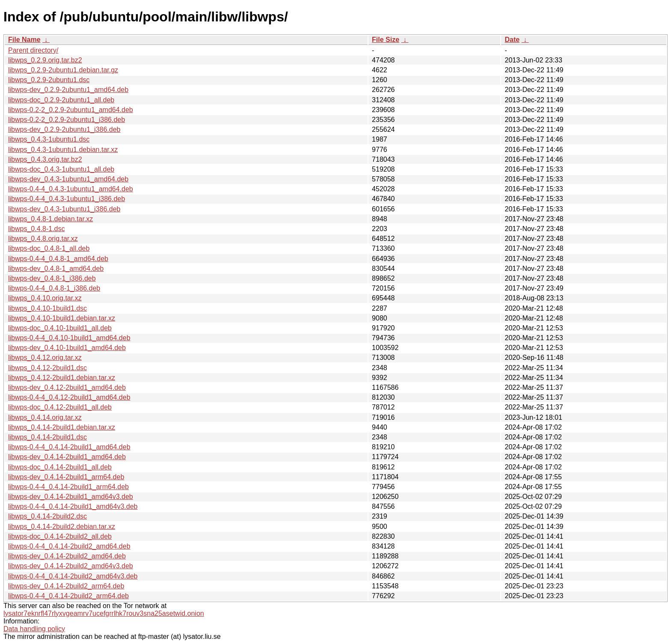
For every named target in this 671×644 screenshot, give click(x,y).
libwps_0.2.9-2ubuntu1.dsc (49, 80)
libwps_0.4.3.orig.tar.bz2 (45, 159)
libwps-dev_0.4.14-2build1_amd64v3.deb (71, 497)
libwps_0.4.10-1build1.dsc (48, 308)
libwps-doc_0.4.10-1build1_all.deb (60, 328)
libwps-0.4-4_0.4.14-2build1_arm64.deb (68, 487)
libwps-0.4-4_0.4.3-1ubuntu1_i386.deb (67, 199)
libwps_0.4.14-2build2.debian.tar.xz (62, 527)
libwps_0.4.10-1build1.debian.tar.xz (62, 318)
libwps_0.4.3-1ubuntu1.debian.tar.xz (63, 150)
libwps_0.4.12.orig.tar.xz (45, 358)
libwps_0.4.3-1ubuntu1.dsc (49, 139)
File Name (24, 40)
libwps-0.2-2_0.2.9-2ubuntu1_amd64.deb (71, 110)
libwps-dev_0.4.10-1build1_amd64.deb (67, 348)
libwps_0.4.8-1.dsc (37, 229)
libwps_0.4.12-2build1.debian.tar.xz (62, 378)
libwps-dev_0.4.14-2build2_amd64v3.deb (71, 566)
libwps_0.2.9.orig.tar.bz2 (45, 60)
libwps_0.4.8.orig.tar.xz (43, 239)
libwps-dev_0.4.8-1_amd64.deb (56, 269)
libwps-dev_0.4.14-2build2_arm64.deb (66, 586)
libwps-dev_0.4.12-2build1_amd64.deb (67, 387)
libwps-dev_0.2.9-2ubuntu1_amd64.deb (68, 90)
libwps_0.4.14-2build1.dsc (48, 437)
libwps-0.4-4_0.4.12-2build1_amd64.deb (69, 397)
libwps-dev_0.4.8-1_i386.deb (52, 278)
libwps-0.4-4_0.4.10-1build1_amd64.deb (69, 338)
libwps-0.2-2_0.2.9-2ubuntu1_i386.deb (67, 120)
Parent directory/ (33, 50)
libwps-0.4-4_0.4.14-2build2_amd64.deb (69, 546)
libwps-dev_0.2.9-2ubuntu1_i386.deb (64, 129)
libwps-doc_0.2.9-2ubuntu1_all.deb (61, 100)
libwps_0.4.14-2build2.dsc (48, 516)
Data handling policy (34, 629)
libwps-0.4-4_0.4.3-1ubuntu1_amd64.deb (71, 189)
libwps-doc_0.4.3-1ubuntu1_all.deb (61, 169)
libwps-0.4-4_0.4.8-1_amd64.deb (58, 259)
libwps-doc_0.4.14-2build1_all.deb (60, 467)
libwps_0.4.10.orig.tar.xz (45, 298)
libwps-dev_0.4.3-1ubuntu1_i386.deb (64, 209)
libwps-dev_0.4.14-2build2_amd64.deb (67, 556)
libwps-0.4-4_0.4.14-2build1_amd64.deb (69, 447)
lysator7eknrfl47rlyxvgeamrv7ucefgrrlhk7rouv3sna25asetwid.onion (104, 613)
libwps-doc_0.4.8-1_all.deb (49, 248)
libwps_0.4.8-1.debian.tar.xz (50, 219)
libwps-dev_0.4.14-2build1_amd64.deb (67, 457)
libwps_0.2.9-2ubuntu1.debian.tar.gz (63, 70)
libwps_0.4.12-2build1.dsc (48, 368)
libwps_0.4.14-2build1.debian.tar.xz (62, 427)
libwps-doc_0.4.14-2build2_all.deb (60, 536)
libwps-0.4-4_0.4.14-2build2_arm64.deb (68, 596)
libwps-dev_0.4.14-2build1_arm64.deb (66, 477)
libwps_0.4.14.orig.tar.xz (45, 417)
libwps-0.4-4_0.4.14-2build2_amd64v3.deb (73, 576)
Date (512, 40)
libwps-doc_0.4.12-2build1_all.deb (60, 407)
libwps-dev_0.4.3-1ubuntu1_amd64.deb (68, 179)
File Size (386, 40)
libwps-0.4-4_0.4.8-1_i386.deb (54, 288)
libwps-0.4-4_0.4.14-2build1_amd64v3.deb (73, 506)
